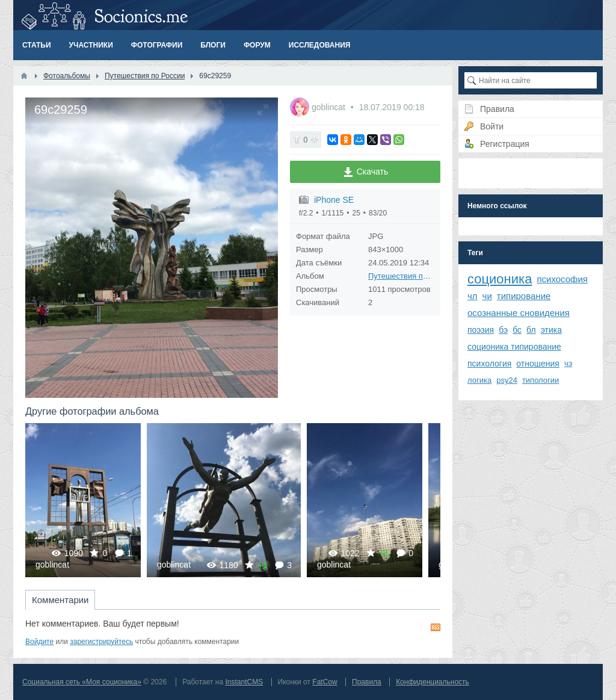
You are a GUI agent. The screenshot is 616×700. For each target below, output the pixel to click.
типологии (541, 380)
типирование (524, 296)
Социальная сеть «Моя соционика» (82, 682)
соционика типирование (514, 347)
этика (551, 330)
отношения (538, 364)
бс (517, 330)
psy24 (507, 380)
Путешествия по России (412, 276)
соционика (500, 279)
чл (473, 296)
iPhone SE (334, 200)
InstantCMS (244, 682)
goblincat (330, 107)
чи (487, 296)
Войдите (39, 642)
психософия (562, 279)
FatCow (325, 682)
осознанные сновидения (519, 313)
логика (479, 380)
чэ (568, 363)
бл (531, 330)
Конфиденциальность (433, 682)
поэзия (481, 330)
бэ (503, 330)
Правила (367, 682)
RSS (436, 627)
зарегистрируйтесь (101, 642)
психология (489, 364)
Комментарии (60, 600)
